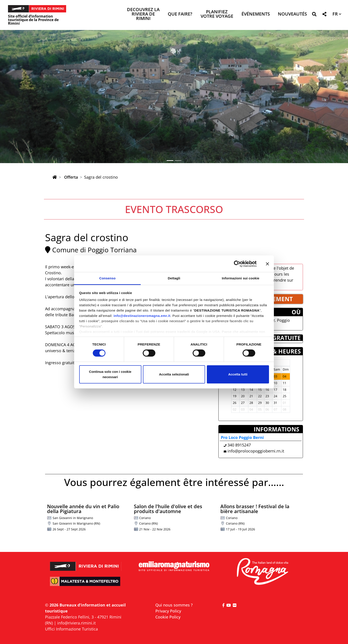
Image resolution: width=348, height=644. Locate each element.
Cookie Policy (168, 617)
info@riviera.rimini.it (76, 623)
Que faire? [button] (180, 14)
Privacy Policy (168, 611)
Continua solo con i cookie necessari (110, 374)
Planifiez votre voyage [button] (217, 14)
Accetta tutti (238, 374)
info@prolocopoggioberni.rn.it (256, 451)
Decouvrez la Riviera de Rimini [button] (143, 14)
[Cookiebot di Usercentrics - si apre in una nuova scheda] (237, 264)
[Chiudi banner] (267, 264)
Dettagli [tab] (174, 278)
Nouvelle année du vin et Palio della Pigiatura (83, 509)
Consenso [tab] (107, 278)
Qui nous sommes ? (174, 605)
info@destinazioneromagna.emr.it (142, 316)
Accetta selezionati (174, 374)
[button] (314, 15)
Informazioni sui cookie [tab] (241, 278)
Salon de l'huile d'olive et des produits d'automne (168, 509)
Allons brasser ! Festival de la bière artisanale (255, 509)
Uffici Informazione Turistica (71, 629)
